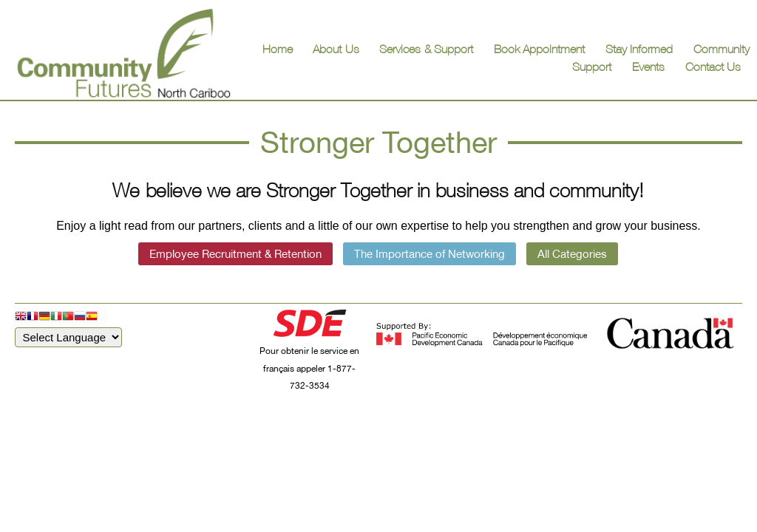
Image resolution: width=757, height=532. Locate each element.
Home (278, 49)
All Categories (572, 254)
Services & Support (426, 49)
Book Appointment (539, 49)
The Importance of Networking (430, 254)
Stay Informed (639, 49)
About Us (336, 49)
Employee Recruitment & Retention (235, 254)
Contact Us (713, 67)
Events (648, 67)
